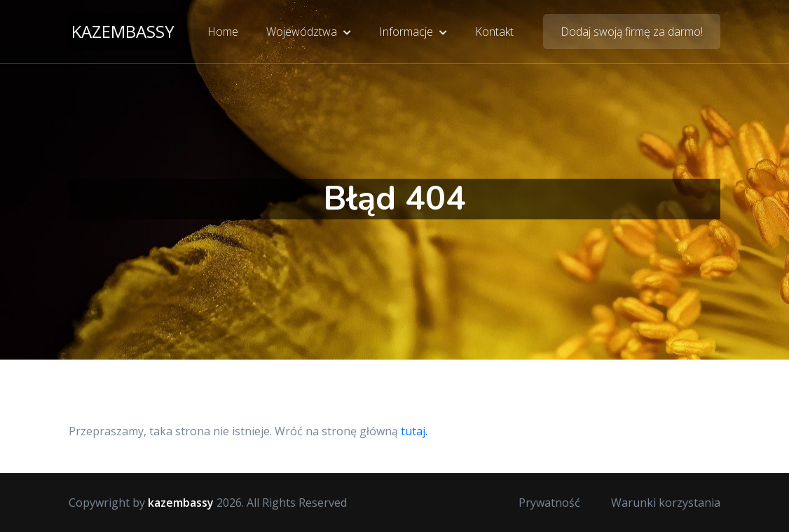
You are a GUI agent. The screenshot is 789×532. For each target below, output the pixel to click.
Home (223, 32)
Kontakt (494, 32)
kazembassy (123, 31)
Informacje (413, 32)
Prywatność (549, 503)
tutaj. (414, 431)
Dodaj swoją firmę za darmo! (632, 32)
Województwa (309, 32)
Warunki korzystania (666, 503)
